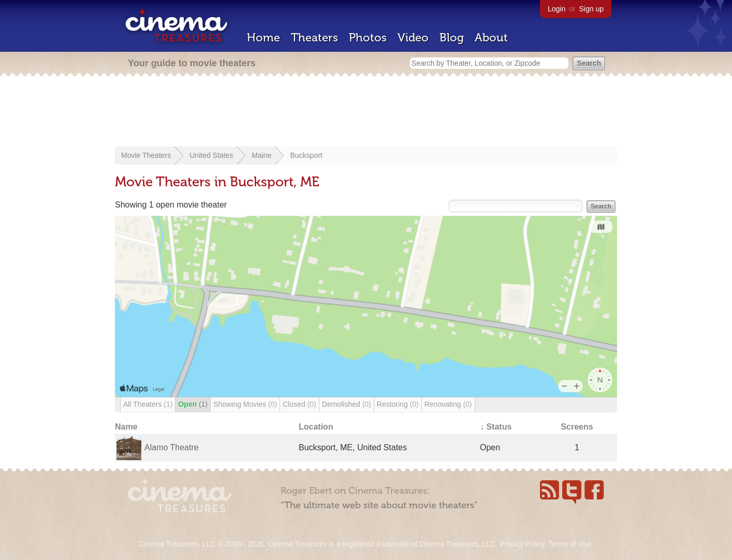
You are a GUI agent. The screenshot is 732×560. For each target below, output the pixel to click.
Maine (261, 155)
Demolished (347, 404)
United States (211, 155)
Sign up (591, 9)
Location (316, 427)
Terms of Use (569, 544)
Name (126, 427)
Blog (452, 38)
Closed (299, 404)
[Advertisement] (366, 112)
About (491, 38)
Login (557, 9)
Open (193, 404)
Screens (577, 427)
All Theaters (148, 404)
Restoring (398, 404)
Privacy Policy (522, 544)
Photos (368, 38)
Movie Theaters (146, 155)
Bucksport (306, 155)
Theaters (314, 38)
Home (263, 38)
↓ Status (496, 427)
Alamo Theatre (172, 447)
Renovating (448, 404)
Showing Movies (245, 404)
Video (413, 38)
